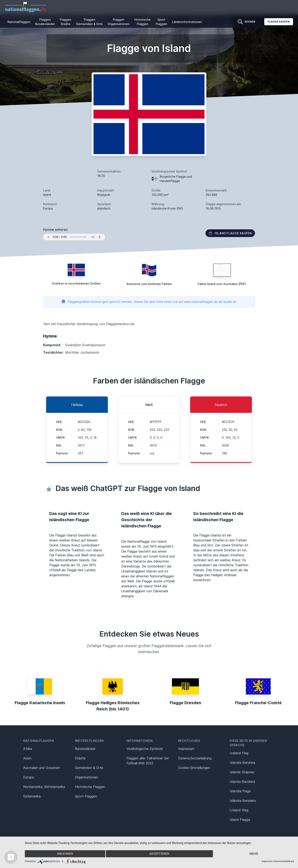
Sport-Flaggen (86, 796)
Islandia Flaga (240, 791)
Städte (80, 758)
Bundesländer (85, 749)
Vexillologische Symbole (145, 749)
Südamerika (32, 796)
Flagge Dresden (185, 703)
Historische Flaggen (142, 22)
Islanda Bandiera (242, 782)
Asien (27, 758)
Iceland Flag (239, 753)
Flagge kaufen (279, 22)
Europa (28, 777)
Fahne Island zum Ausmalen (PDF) (222, 284)
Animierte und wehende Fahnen (149, 284)
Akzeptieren (159, 854)
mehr (254, 854)
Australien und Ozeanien (42, 768)
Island (47, 195)
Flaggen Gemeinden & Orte (89, 22)
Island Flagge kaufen (230, 233)
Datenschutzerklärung (284, 861)
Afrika (28, 749)
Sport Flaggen (161, 22)
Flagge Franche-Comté (258, 703)
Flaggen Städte (65, 22)
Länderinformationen (187, 22)
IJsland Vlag (239, 810)
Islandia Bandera (242, 763)
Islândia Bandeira (243, 801)
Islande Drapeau (242, 772)
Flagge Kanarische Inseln (40, 703)
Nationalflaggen (19, 22)
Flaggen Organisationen (118, 22)
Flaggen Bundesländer (45, 22)
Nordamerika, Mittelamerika (44, 787)
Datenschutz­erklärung (195, 758)
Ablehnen (65, 854)
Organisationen (86, 777)
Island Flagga (240, 820)
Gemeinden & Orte (89, 768)
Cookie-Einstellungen (194, 768)
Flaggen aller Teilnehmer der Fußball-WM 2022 (148, 761)
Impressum (186, 749)
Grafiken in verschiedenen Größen (76, 283)
